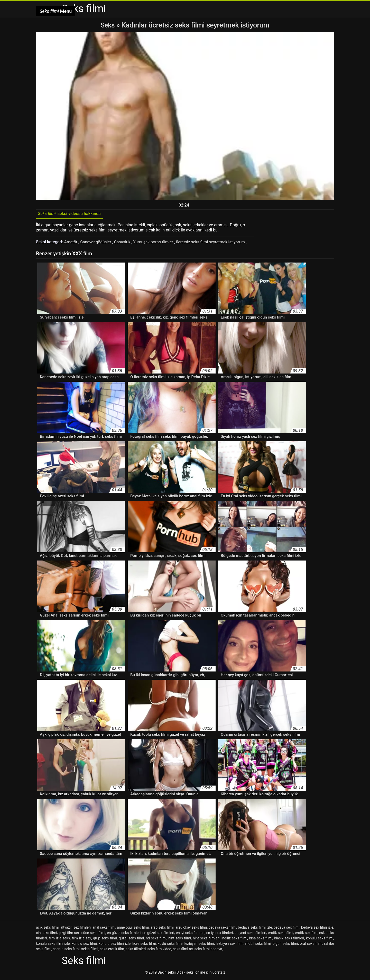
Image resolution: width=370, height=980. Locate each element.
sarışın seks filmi (66, 950)
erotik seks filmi (281, 934)
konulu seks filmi (320, 939)
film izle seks (59, 939)
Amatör (72, 243)
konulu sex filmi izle (115, 945)
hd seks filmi (156, 939)
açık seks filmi (47, 928)
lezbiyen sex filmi (230, 945)
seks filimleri (136, 950)
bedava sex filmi (287, 928)
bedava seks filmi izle (255, 928)
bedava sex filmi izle (317, 928)
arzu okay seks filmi (191, 928)
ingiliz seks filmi (234, 939)
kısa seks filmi (261, 939)
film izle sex (82, 939)
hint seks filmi (180, 939)
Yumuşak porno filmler (156, 243)
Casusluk (124, 243)
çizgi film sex (69, 934)
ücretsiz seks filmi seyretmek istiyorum (215, 243)
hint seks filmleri (206, 939)
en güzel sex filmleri (158, 934)
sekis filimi (90, 950)
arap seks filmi (162, 928)
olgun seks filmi (285, 945)
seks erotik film (112, 950)
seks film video (159, 950)
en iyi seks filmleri (190, 934)
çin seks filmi (47, 934)
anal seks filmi (104, 928)
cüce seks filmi (93, 934)
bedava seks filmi (223, 928)
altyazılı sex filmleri (76, 928)
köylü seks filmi (170, 945)
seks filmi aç (183, 950)
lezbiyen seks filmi (199, 945)
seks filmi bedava (208, 950)
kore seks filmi (144, 945)
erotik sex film (306, 934)
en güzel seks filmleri (124, 934)
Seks (108, 25)
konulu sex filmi (84, 945)
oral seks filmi (311, 945)
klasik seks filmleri (289, 939)
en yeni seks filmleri (250, 934)
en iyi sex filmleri (219, 934)
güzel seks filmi (131, 939)
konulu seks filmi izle (53, 945)
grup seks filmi (105, 939)
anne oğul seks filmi (133, 928)
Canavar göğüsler (97, 243)
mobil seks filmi (258, 945)
